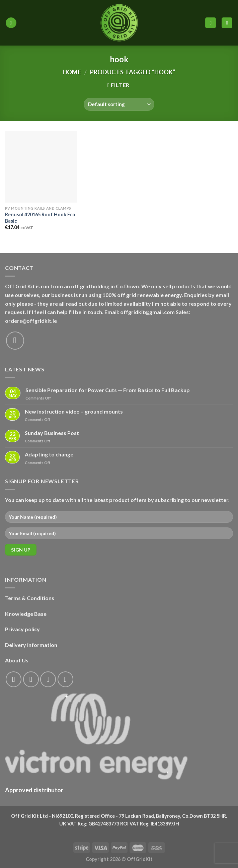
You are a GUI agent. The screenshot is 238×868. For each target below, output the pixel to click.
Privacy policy (22, 629)
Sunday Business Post (52, 433)
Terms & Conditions (30, 598)
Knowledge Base (26, 614)
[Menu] (11, 23)
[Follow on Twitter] (48, 679)
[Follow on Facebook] (14, 679)
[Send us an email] (15, 341)
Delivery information (31, 645)
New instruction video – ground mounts (74, 411)
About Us (17, 660)
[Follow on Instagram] (31, 679)
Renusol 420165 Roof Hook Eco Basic (40, 218)
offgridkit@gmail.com (147, 312)
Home (72, 72)
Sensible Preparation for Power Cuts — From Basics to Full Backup (108, 390)
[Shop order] (119, 104)
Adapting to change (49, 454)
